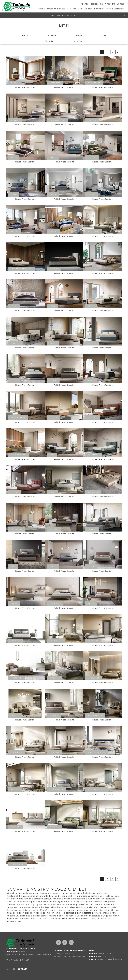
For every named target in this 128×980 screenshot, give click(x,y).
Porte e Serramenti (116, 9)
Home (52, 16)
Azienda (84, 4)
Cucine (41, 9)
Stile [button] (104, 35)
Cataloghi (110, 4)
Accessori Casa (75, 9)
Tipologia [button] (49, 41)
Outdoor (88, 9)
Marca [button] (25, 35)
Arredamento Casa (56, 9)
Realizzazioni (97, 4)
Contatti (121, 4)
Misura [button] (79, 35)
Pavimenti (99, 9)
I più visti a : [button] (78, 41)
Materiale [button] (52, 35)
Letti (76, 16)
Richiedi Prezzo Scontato (25, 87)
